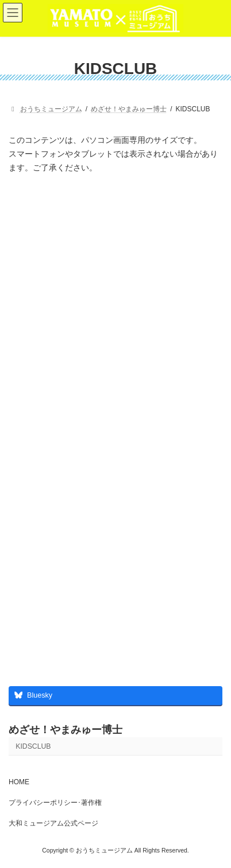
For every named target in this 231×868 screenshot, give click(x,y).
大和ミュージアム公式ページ (53, 823)
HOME (19, 782)
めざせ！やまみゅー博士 (66, 730)
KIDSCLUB (33, 746)
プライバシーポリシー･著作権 (55, 803)
